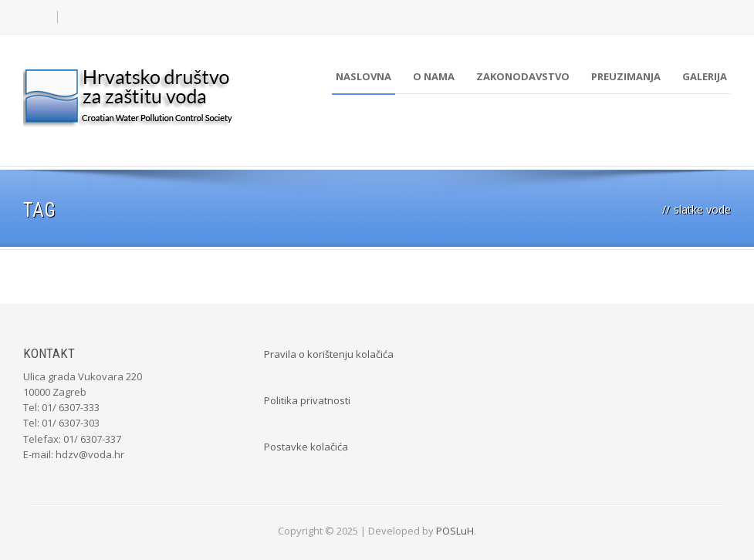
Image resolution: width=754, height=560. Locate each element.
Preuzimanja (626, 76)
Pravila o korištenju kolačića (329, 354)
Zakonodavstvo (523, 76)
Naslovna (363, 76)
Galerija (705, 76)
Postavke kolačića (306, 447)
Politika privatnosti (307, 400)
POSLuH (455, 531)
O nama (434, 76)
